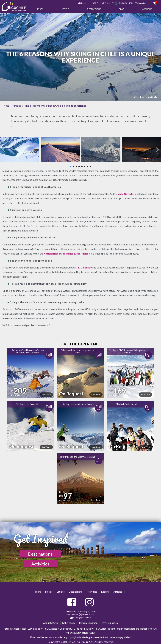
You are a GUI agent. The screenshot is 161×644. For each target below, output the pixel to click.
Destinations (94, 9)
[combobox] (94, 3)
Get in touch (68, 622)
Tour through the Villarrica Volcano (77, 456)
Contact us (142, 3)
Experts (105, 591)
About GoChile (51, 622)
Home (83, 3)
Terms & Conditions (89, 622)
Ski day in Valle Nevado (127, 403)
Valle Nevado (126, 193)
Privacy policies (110, 622)
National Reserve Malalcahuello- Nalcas (67, 253)
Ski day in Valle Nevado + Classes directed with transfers (28, 351)
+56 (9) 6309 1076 (124, 3)
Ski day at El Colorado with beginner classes (127, 351)
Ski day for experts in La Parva (77, 403)
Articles (118, 591)
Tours (40, 9)
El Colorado (85, 267)
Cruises (61, 591)
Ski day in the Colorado (28, 403)
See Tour (46, 394)
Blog (122, 9)
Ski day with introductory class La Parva (77, 351)
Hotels (65, 9)
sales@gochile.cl (80, 617)
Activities (40, 563)
